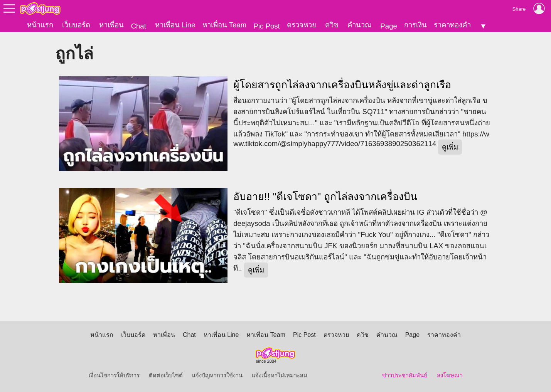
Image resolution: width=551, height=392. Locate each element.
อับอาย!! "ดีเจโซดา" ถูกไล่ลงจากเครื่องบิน (325, 197)
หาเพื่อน (111, 25)
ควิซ (332, 25)
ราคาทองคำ (452, 25)
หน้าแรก (40, 25)
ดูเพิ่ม (450, 147)
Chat (138, 26)
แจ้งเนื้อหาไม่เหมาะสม (280, 375)
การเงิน (415, 25)
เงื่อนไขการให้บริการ (114, 375)
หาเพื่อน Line (175, 25)
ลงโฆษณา (450, 375)
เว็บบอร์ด (76, 25)
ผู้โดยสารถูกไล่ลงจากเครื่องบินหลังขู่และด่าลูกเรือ (342, 85)
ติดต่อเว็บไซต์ (166, 375)
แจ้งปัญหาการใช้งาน (217, 375)
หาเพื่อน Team (225, 25)
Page (389, 26)
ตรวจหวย (302, 25)
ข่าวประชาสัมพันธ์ (405, 375)
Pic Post (266, 26)
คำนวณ (359, 25)
